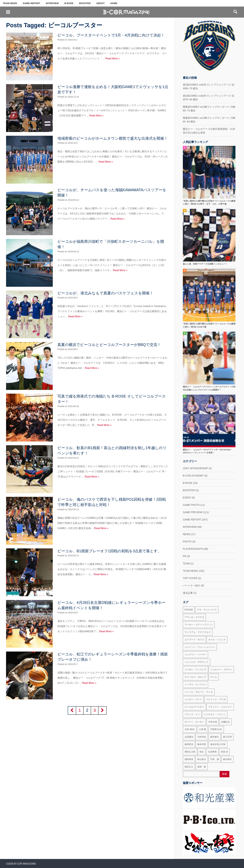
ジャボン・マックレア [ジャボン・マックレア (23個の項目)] (195, 669)
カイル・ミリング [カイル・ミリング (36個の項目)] (217, 640)
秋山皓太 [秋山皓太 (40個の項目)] (202, 759)
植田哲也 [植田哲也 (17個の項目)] (189, 744)
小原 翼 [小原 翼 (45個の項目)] (202, 729)
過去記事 (188, 593)
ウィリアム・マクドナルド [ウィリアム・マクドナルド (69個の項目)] (198, 632)
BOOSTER (85, 3)
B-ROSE (69, 3)
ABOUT (100, 3)
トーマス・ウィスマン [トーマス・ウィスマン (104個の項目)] (195, 684)
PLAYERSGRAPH (193, 549)
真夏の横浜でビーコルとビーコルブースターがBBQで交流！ (109, 345)
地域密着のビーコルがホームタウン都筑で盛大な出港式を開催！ (113, 138)
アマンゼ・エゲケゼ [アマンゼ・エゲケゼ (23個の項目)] (194, 617)
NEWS (187, 534)
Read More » (113, 59)
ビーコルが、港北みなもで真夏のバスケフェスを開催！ (105, 293)
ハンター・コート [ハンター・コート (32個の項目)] (193, 699)
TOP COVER (190, 578)
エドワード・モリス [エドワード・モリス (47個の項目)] (194, 640)
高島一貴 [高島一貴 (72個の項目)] (202, 767)
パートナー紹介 (192, 586)
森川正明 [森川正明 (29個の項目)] (227, 737)
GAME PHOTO (191, 505)
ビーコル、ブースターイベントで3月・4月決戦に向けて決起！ (111, 35)
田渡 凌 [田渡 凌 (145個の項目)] (224, 752)
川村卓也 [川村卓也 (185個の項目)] (202, 737)
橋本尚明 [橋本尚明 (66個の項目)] (202, 744)
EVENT (187, 498)
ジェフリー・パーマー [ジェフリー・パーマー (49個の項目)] (195, 655)
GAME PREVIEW (193, 512)
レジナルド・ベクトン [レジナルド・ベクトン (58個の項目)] (215, 714)
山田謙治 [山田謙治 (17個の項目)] (189, 737)
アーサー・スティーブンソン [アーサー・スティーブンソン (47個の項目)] (199, 625)
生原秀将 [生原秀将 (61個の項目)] (212, 752)
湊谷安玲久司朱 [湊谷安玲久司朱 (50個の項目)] (218, 744)
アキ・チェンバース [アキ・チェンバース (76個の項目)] (207, 610)
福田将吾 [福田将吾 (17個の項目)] (189, 759)
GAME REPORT (31, 3)
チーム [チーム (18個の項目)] (214, 677)
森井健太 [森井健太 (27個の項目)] (215, 737)
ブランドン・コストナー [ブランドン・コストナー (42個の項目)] (220, 707)
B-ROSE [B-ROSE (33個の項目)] (189, 610)
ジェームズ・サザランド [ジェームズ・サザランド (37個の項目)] (197, 662)
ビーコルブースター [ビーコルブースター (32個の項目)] (194, 707)
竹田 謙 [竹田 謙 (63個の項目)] (215, 759)
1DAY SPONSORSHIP (195, 468)
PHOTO (187, 542)
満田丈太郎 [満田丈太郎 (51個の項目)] (190, 752)
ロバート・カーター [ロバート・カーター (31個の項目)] (194, 722)
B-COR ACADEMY (193, 476)
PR (185, 556)
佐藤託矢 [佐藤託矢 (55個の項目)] (225, 722)
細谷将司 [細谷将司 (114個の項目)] (227, 759)
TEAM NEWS (10, 3)
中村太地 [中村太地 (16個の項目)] (213, 722)
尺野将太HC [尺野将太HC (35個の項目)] (216, 729)
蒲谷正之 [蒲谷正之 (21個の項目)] (189, 767)
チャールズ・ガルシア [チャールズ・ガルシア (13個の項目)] (195, 677)
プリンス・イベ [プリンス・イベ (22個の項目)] (192, 714)
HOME (114, 3)
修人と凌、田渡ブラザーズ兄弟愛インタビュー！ (205, 264)
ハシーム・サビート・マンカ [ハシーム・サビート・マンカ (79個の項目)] (199, 692)
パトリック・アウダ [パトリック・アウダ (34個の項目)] (216, 699)
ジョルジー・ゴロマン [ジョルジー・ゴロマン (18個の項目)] (221, 669)
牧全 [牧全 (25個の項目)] (202, 752)
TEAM (186, 564)
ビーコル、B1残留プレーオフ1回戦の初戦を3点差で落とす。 (109, 551)
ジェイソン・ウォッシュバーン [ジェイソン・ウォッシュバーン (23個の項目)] (200, 647)
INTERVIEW (52, 3)
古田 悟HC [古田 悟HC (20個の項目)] (190, 729)
